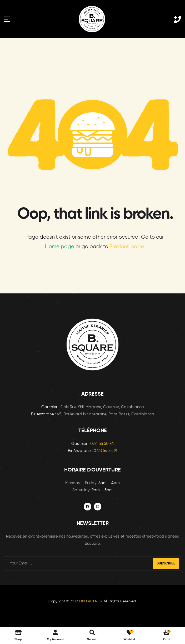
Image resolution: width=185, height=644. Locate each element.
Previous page (127, 247)
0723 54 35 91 (105, 451)
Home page (60, 247)
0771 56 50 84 (102, 444)
